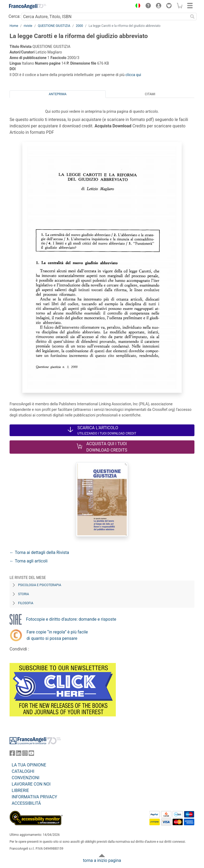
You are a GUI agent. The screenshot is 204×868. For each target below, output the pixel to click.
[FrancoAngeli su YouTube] (31, 754)
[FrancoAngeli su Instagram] (25, 754)
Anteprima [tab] (58, 94)
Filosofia (26, 603)
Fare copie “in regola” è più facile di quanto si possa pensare (57, 635)
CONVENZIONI (25, 778)
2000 (80, 26)
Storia (24, 594)
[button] (137, 6)
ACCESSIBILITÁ (26, 803)
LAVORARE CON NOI (31, 784)
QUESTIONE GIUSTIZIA (54, 26)
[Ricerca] (192, 16)
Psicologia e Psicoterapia (40, 585)
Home (14, 26)
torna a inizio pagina (102, 860)
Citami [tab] (150, 94)
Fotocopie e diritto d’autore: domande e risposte (71, 619)
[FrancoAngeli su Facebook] (12, 754)
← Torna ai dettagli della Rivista (39, 552)
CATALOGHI (23, 771)
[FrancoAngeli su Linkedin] (19, 754)
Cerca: (14, 16)
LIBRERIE (20, 790)
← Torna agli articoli (29, 561)
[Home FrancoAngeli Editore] (28, 6)
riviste (28, 26)
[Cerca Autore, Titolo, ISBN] (105, 16)
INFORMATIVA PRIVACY (34, 797)
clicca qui (133, 75)
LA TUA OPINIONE (29, 765)
